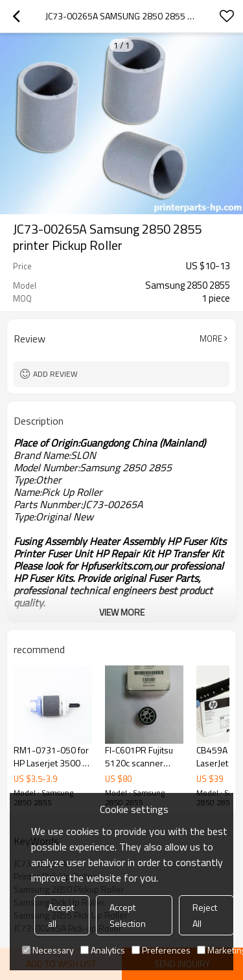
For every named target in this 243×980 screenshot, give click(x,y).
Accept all (61, 915)
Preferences (161, 950)
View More (122, 612)
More (211, 339)
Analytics (103, 950)
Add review (55, 374)
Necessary (48, 950)
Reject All (205, 915)
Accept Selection (128, 915)
